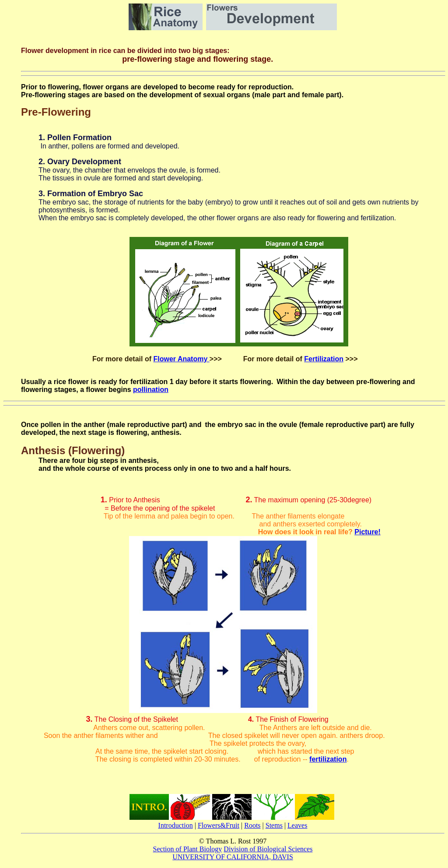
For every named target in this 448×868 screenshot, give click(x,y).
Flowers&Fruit (219, 825)
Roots (252, 825)
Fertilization (324, 359)
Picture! (367, 532)
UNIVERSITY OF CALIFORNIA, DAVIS (233, 857)
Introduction (176, 825)
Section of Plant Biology (188, 849)
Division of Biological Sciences (268, 849)
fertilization (328, 759)
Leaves (297, 825)
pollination (151, 390)
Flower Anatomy (181, 359)
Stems (274, 825)
